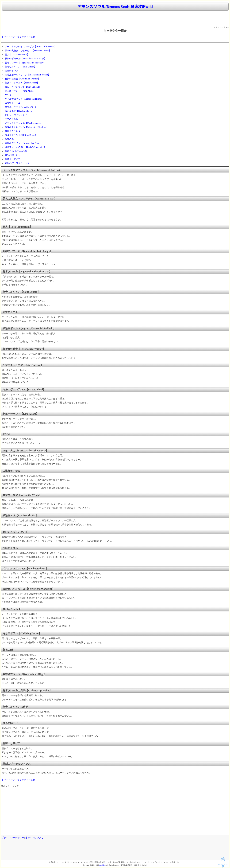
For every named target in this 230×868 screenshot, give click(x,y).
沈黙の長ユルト (13, 119)
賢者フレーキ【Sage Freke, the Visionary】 (25, 63)
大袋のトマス (11, 71)
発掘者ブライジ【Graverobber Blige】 (23, 143)
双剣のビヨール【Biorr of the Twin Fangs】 (26, 59)
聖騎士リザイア (13, 159)
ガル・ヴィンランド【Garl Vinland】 (23, 87)
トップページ (8, 37)
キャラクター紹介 (26, 37)
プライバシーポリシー (13, 838)
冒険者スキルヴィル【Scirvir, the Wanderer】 (27, 127)
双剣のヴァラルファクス (17, 163)
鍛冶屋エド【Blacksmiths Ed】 (20, 111)
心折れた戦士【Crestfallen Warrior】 (22, 79)
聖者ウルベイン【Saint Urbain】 (21, 67)
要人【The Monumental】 (17, 55)
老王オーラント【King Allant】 (20, 91)
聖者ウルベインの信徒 (16, 151)
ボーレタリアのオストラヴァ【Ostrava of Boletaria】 (31, 47)
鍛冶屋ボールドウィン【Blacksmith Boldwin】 (27, 75)
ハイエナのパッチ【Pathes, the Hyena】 (24, 99)
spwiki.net (103, 865)
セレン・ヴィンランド (16, 115)
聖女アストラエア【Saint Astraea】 (22, 83)
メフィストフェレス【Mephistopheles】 (24, 123)
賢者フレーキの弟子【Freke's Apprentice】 (25, 147)
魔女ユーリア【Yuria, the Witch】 (21, 107)
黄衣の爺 (9, 139)
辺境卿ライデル (13, 103)
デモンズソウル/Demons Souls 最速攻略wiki (115, 7)
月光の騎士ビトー (14, 155)
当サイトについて (34, 838)
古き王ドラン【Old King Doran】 (21, 135)
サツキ (8, 95)
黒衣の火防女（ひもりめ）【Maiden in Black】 (28, 51)
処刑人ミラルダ (13, 131)
